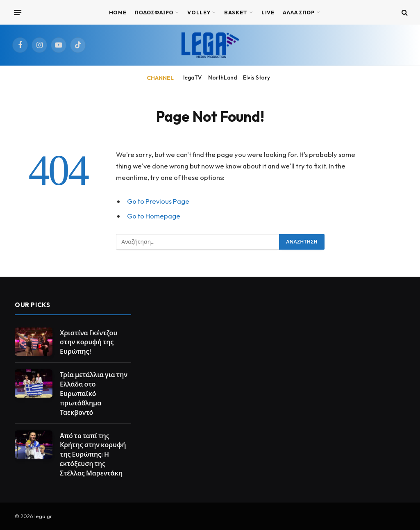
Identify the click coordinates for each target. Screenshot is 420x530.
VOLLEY (199, 12)
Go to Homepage (154, 216)
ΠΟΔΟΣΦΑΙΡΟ (154, 12)
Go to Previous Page (158, 201)
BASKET (236, 12)
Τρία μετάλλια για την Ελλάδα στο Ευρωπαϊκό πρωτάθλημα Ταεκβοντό (94, 394)
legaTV (192, 77)
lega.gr (43, 516)
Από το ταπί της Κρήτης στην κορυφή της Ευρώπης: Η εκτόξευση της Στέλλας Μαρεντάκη (93, 455)
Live (268, 12)
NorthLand (222, 77)
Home (118, 12)
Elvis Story (257, 77)
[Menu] (18, 12)
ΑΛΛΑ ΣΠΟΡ (299, 12)
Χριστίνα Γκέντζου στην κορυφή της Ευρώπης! (89, 342)
